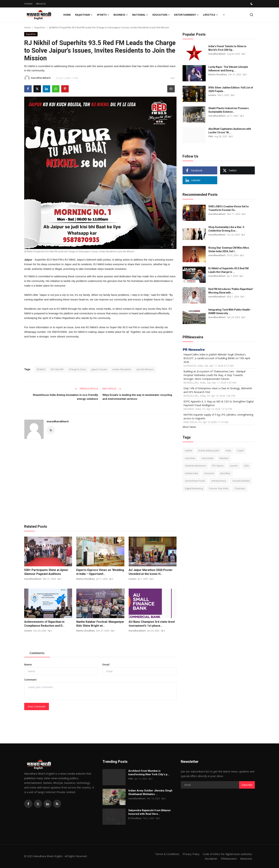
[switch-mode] (252, 4)
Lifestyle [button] (210, 15)
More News (189, 427)
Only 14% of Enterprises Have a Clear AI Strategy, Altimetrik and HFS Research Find (218, 390)
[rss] (57, 804)
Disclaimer (211, 859)
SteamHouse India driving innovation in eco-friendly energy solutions (65, 397)
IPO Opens (218, 466)
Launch (234, 466)
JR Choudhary (135, 818)
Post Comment (37, 706)
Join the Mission (145, 369)
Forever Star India (219, 488)
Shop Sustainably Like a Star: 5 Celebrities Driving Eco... (226, 229)
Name (28, 664)
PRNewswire (229, 859)
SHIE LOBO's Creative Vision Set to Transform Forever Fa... (229, 208)
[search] (252, 15)
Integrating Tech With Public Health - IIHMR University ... (230, 311)
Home (67, 15)
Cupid (240, 450)
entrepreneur (219, 481)
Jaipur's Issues (99, 369)
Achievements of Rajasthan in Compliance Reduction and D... (44, 624)
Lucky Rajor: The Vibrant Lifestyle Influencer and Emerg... (228, 69)
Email (106, 664)
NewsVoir (246, 859)
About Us (41, 4)
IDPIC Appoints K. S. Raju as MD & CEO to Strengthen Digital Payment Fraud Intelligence (219, 403)
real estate (207, 458)
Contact (28, 4)
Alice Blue (225, 473)
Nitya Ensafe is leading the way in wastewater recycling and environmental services (137, 397)
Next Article (112, 389)
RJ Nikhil (41, 369)
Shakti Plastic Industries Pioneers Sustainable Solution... (229, 110)
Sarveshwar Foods (195, 481)
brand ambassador (209, 450)
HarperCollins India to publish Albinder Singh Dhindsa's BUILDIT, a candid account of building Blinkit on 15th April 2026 (217, 358)
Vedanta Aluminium (195, 466)
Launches (190, 458)
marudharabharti (58, 421)
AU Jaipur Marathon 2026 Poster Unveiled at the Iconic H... (151, 572)
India (228, 450)
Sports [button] (103, 15)
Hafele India (191, 473)
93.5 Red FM (57, 369)
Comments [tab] (37, 653)
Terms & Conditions (167, 854)
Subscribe (247, 785)
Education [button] (161, 15)
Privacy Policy (191, 854)
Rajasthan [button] (84, 15)
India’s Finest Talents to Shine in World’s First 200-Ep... (227, 48)
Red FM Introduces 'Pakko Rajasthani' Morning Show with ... (231, 291)
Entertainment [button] (186, 15)
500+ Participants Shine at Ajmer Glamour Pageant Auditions (46, 572)
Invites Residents (122, 369)
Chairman (240, 488)
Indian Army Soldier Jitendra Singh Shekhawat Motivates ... (150, 792)
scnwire (133, 579)
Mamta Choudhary (86, 579)
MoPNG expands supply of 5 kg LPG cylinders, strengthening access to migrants (218, 416)
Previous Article (86, 389)
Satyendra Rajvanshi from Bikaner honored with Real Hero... (150, 812)
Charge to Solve (77, 369)
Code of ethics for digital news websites (227, 854)
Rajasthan (40, 27)
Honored (209, 473)
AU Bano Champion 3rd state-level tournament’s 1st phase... (152, 624)
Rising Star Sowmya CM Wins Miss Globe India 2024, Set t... (229, 250)
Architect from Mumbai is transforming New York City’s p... (149, 773)
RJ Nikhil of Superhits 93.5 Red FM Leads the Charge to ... (228, 270)
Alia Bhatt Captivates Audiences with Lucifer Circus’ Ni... (230, 131)
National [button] (140, 15)
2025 (246, 466)
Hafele (189, 450)
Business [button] (121, 15)
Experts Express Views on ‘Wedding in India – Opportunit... (100, 572)
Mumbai (224, 458)
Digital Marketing (194, 488)
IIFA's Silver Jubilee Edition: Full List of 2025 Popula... (231, 89)
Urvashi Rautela (241, 481)
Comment (30, 680)
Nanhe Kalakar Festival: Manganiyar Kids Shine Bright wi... (100, 624)
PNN (211, 136)
